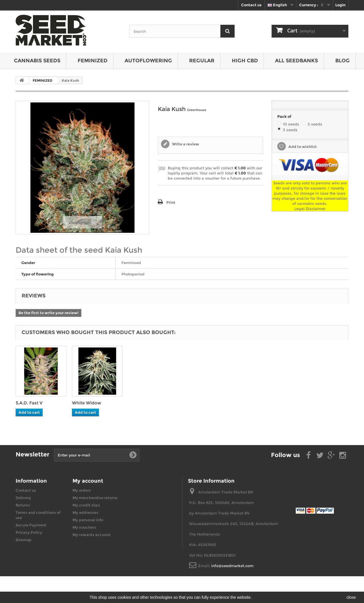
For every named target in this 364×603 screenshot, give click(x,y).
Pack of (285, 116)
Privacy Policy (29, 532)
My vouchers (84, 527)
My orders (82, 490)
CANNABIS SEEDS (37, 61)
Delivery (23, 498)
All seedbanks (296, 61)
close (351, 597)
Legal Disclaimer (310, 209)
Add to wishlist (302, 147)
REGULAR (202, 61)
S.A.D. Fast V (85, 403)
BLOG (343, 61)
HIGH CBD (245, 61)
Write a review (185, 144)
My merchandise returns (95, 498)
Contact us (251, 5)
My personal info (88, 520)
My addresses (85, 513)
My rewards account (92, 535)
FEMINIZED (93, 61)
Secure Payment (31, 525)
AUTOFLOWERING (148, 61)
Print (171, 202)
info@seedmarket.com (232, 566)
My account (88, 481)
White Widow (143, 403)
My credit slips (86, 505)
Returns (23, 505)
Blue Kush (27, 403)
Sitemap (24, 540)
